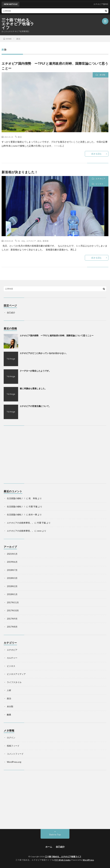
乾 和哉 (33, 498)
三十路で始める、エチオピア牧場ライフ (18, 24)
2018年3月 (12, 578)
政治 (20, 137)
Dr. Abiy (21, 241)
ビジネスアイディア (16, 674)
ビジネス (99, 184)
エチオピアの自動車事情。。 (20, 523)
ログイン (11, 738)
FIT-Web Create (62, 860)
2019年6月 (12, 562)
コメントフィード (15, 754)
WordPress (88, 860)
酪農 (9, 715)
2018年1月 (12, 594)
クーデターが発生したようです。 (35, 371)
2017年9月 (12, 619)
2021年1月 (12, 554)
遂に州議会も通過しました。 (33, 388)
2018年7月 (12, 570)
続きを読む (97, 154)
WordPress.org (14, 762)
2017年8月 (12, 627)
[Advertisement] (55, 455)
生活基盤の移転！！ (16, 498)
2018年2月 (12, 586)
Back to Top (55, 835)
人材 (9, 690)
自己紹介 (11, 313)
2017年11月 (13, 602)
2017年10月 (13, 610)
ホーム (49, 847)
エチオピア (100, 179)
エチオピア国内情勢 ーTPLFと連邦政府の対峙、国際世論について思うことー (57, 335)
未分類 (102, 75)
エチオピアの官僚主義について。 (35, 406)
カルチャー (12, 658)
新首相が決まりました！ (20, 172)
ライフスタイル (14, 682)
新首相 (46, 241)
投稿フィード (13, 746)
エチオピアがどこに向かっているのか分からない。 (44, 353)
